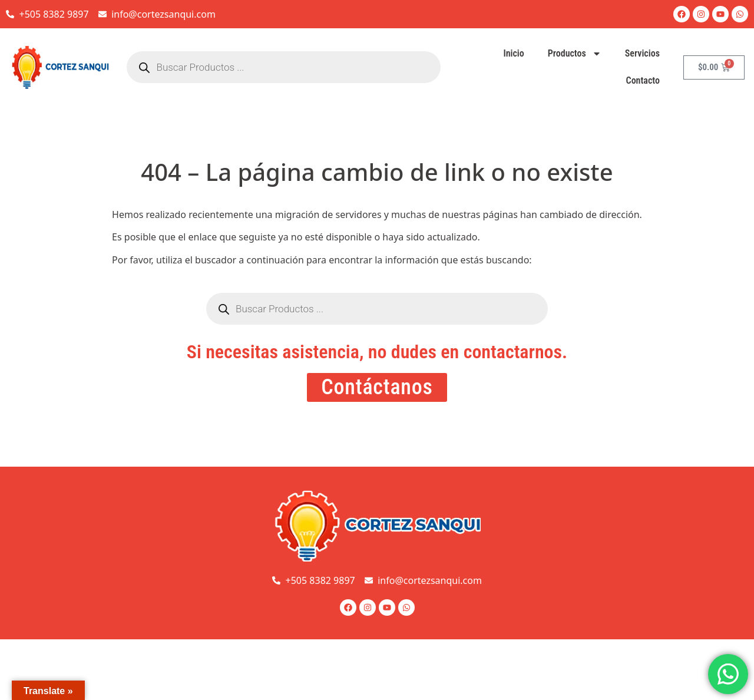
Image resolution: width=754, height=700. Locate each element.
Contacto (643, 80)
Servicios (642, 53)
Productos (575, 54)
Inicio (513, 53)
